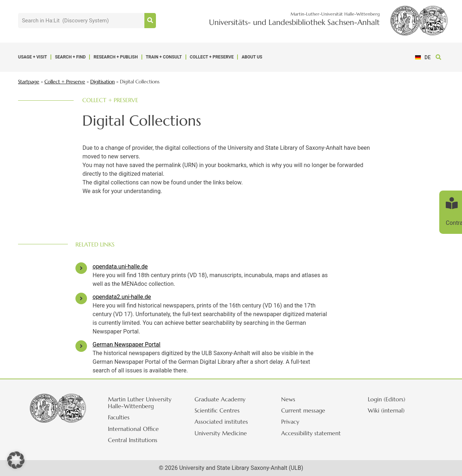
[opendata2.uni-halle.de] (81, 298)
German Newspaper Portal (127, 344)
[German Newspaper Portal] (81, 346)
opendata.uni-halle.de (120, 267)
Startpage (29, 82)
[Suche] (150, 21)
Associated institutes (225, 422)
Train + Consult (164, 57)
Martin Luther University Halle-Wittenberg (144, 403)
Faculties (123, 417)
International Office (137, 429)
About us (252, 57)
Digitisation (103, 82)
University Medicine (225, 433)
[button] (439, 57)
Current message (307, 410)
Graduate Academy (224, 399)
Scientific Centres (221, 410)
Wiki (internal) (390, 410)
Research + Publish (115, 57)
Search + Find (70, 57)
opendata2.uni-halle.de (122, 297)
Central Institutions (137, 440)
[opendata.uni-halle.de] (81, 268)
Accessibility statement (315, 433)
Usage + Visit (32, 57)
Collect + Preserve (212, 57)
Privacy (294, 422)
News (292, 399)
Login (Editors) (391, 399)
